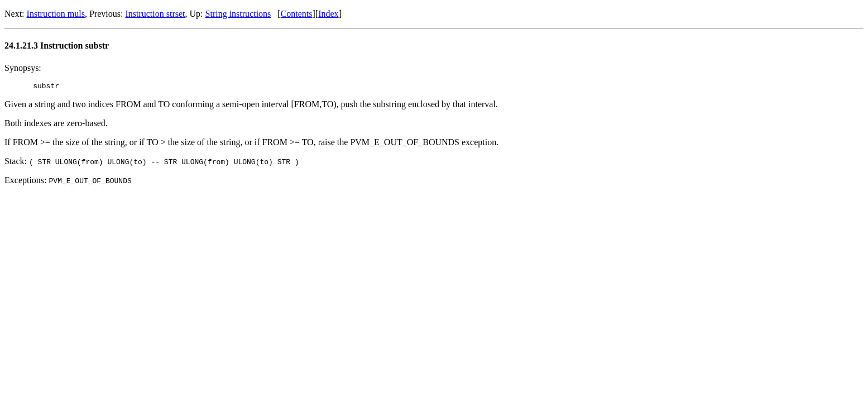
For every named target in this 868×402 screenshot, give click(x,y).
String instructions (238, 14)
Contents (297, 14)
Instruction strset (155, 14)
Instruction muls (56, 14)
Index (328, 14)
